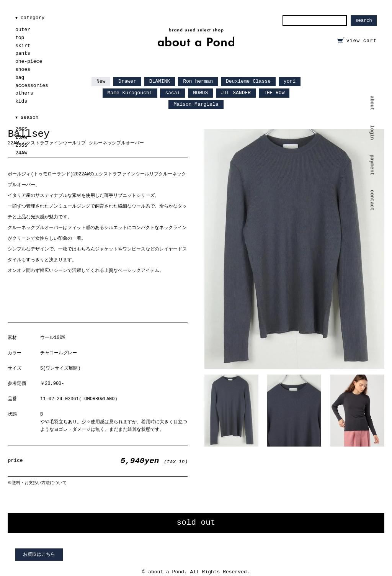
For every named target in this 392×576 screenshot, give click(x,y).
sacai (172, 93)
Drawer (127, 81)
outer (23, 30)
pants (23, 53)
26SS (21, 129)
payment (372, 165)
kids (21, 101)
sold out (196, 523)
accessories (32, 86)
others (24, 93)
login (372, 132)
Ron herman (198, 81)
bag (20, 78)
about (372, 103)
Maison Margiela (196, 104)
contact (372, 200)
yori (290, 81)
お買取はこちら (39, 555)
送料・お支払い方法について (39, 483)
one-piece (29, 61)
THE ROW (274, 93)
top (20, 38)
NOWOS (200, 93)
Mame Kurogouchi (130, 93)
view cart (362, 41)
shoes (23, 70)
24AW (21, 153)
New (101, 81)
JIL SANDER (236, 93)
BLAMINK (160, 81)
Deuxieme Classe (248, 81)
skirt (23, 46)
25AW (21, 137)
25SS (21, 145)
